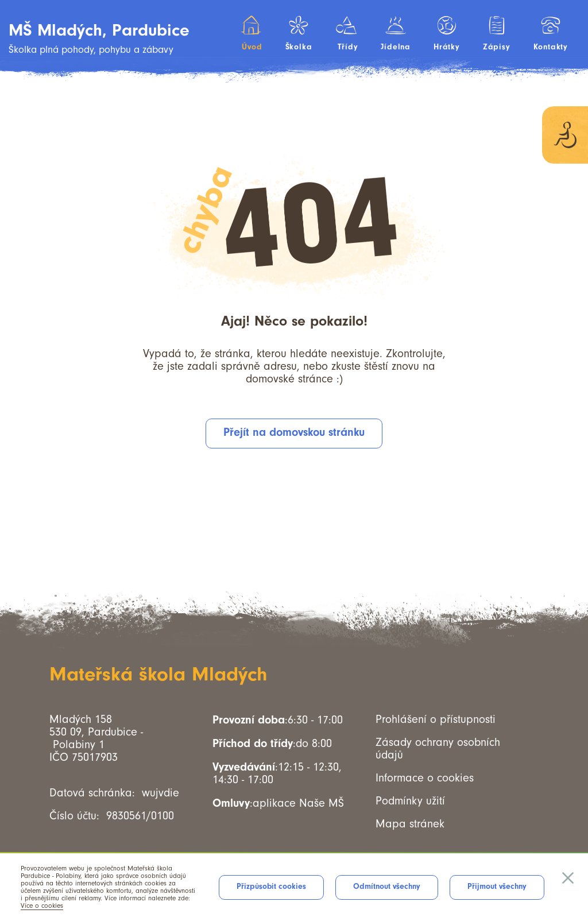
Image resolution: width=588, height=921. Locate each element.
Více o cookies (42, 906)
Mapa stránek (410, 824)
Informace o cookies (425, 778)
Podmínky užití (410, 801)
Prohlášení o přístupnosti (436, 719)
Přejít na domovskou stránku (294, 432)
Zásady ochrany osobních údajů (438, 749)
